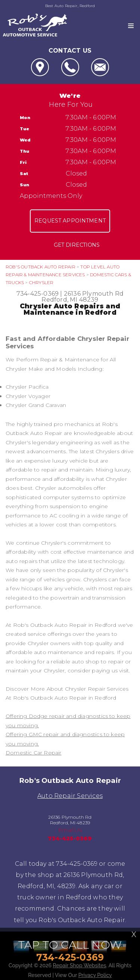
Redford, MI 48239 (70, 300)
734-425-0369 (38, 294)
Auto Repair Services (70, 796)
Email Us (70, 830)
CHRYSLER (41, 282)
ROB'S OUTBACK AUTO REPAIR (41, 267)
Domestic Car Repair (34, 753)
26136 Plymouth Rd (94, 294)
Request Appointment (70, 221)
